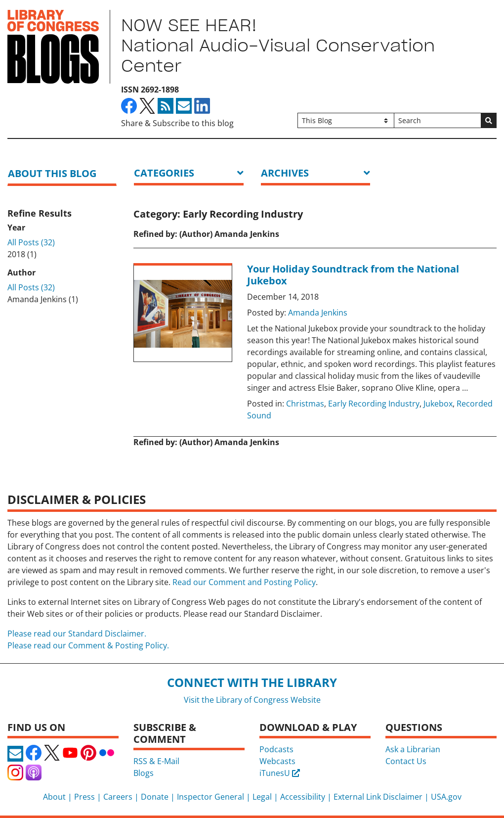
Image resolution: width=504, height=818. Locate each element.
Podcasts (276, 749)
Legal (262, 797)
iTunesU (280, 773)
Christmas (305, 404)
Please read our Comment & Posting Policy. (88, 645)
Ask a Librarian (413, 749)
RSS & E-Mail (156, 761)
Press (84, 797)
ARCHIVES (285, 173)
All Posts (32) (31, 242)
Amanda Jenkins (318, 313)
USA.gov (446, 797)
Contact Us (406, 761)
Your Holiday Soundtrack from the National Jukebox (353, 275)
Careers (118, 797)
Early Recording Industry (374, 404)
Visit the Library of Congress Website (252, 700)
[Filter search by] (346, 120)
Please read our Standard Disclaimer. (77, 634)
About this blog (52, 173)
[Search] (438, 120)
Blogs (144, 773)
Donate (155, 797)
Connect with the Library (252, 682)
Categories (164, 173)
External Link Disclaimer (378, 797)
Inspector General (210, 797)
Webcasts (277, 761)
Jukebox (438, 404)
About (54, 797)
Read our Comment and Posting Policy (244, 582)
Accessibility (303, 797)
